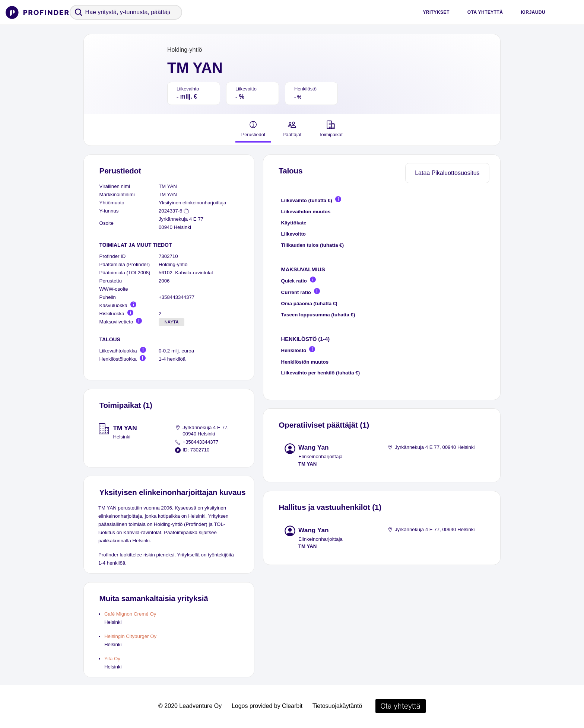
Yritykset (436, 12)
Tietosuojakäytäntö (337, 706)
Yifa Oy (112, 659)
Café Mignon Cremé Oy (130, 614)
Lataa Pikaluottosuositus (447, 173)
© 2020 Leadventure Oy (190, 706)
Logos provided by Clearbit (267, 706)
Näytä (172, 322)
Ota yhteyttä (485, 12)
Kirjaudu (533, 12)
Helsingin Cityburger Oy (130, 636)
